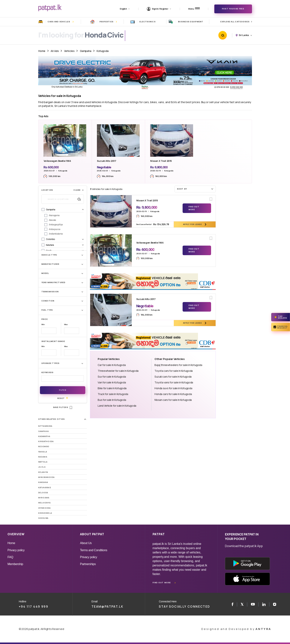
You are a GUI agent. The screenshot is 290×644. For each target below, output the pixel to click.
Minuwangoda (46, 477)
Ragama (43, 457)
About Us (86, 543)
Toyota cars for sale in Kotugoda (174, 371)
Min (43, 324)
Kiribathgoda (46, 441)
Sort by (196, 189)
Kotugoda (103, 51)
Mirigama (44, 498)
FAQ (10, 557)
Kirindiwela (45, 513)
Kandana (43, 482)
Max (66, 324)
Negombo (44, 446)
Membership (15, 564)
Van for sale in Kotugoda (112, 382)
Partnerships (88, 564)
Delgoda (43, 493)
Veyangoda (45, 508)
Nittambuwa (45, 426)
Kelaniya (43, 472)
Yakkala (43, 452)
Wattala (43, 462)
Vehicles (69, 51)
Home (42, 51)
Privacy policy (16, 550)
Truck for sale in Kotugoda (113, 394)
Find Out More (194, 208)
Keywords (48, 372)
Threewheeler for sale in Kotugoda (118, 371)
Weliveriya (44, 503)
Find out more (162, 583)
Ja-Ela (42, 467)
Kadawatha (44, 436)
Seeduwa (43, 518)
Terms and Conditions (94, 550)
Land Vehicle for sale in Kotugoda (117, 406)
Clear (79, 190)
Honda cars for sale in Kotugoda (173, 394)
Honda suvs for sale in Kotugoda (173, 388)
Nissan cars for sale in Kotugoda (173, 400)
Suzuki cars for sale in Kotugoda (173, 377)
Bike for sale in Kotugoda (112, 388)
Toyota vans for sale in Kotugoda (174, 382)
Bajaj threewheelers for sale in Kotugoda (178, 365)
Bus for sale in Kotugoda (112, 400)
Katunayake (45, 488)
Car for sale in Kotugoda (112, 365)
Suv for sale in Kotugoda (112, 377)
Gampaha (86, 51)
